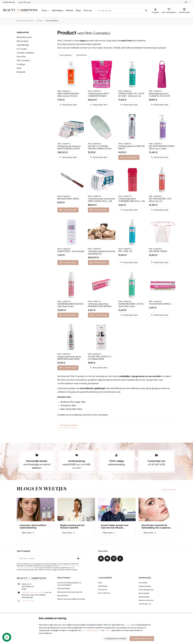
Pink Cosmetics (23, 61)
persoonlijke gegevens (91, 630)
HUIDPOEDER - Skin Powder (71, 251)
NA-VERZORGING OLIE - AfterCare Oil (161, 200)
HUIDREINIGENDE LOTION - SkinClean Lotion (131, 305)
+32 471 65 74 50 (156, 465)
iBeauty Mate (23, 41)
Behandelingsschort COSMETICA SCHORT (160, 95)
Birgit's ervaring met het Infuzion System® (72, 527)
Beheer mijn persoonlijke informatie (71, 599)
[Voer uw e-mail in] (49, 559)
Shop (100, 583)
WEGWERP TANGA (158, 251)
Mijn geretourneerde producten (70, 592)
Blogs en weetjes (42, 489)
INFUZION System (24, 37)
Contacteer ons (145, 604)
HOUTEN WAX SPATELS (160, 304)
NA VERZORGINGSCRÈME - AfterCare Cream (162, 148)
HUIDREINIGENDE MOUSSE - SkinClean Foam (71, 305)
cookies (128, 625)
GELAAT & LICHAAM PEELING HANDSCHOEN (100, 148)
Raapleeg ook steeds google (33, 593)
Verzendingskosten (146, 590)
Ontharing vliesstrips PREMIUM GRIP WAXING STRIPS (100, 305)
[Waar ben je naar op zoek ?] (123, 11)
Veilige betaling (145, 586)
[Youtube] (107, 559)
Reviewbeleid (144, 593)
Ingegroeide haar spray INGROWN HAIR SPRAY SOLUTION (69, 358)
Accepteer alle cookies (142, 639)
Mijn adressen (63, 596)
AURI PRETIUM (23, 45)
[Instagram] (114, 559)
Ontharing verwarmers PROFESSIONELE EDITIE (69, 148)
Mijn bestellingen (64, 589)
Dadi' (19, 68)
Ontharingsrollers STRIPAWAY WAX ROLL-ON (131, 200)
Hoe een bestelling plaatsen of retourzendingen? (69, 584)
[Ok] (79, 559)
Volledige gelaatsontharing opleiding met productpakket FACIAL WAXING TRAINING (102, 253)
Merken (40, 21)
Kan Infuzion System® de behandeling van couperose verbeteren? (156, 527)
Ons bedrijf (143, 583)
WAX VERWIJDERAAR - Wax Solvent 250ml (69, 95)
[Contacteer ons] (9, 2)
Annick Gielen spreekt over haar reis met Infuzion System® (115, 527)
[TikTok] (120, 559)
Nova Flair (21, 57)
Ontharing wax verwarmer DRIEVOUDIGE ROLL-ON (102, 200)
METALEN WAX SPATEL (68, 199)
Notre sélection (104, 593)
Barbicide (21, 72)
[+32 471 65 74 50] (24, 2)
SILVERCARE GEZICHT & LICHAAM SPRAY (100, 358)
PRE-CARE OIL (125, 251)
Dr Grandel (22, 49)
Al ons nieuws (169, 490)
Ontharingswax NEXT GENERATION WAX (99, 95)
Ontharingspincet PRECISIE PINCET (132, 148)
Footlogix (21, 64)
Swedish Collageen (25, 53)
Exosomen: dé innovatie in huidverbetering (33, 527)
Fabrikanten (23, 33)
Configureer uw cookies (115, 639)
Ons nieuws (103, 590)
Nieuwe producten (146, 600)
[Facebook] (101, 559)
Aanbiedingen (144, 597)
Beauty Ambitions (25, 21)
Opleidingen (103, 586)
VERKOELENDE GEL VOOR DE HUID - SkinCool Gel (131, 95)
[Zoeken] (146, 11)
